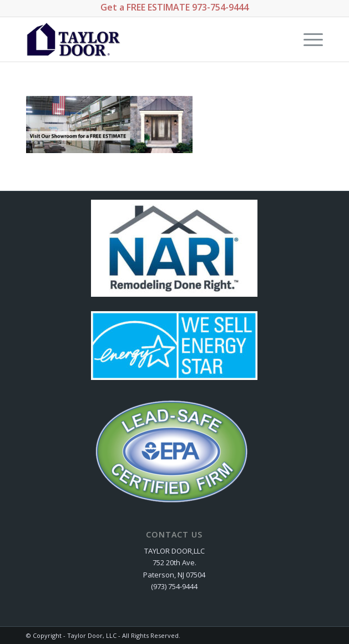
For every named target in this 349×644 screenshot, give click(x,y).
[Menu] (308, 39)
